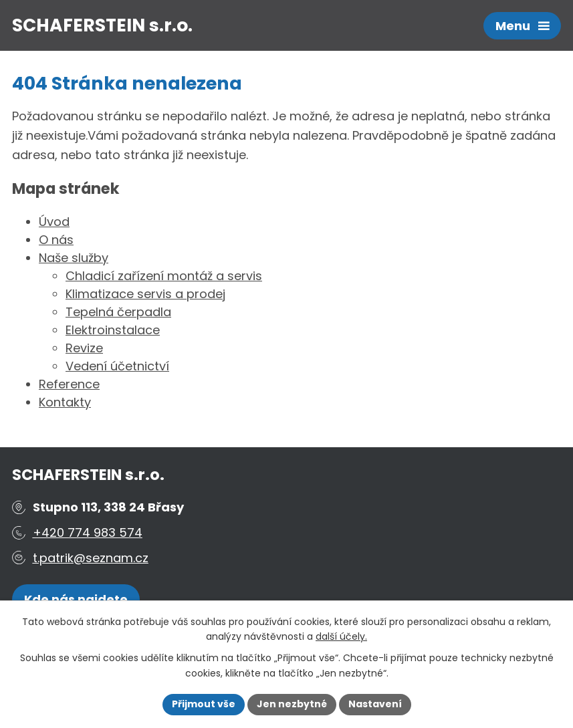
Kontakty (65, 402)
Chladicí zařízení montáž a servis (164, 276)
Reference (69, 384)
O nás (56, 240)
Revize (84, 348)
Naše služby (74, 258)
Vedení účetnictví (117, 366)
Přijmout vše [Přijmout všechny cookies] (204, 704)
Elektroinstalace (113, 330)
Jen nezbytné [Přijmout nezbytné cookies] (292, 704)
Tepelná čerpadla (118, 312)
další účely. (341, 637)
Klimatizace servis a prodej (145, 294)
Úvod (54, 222)
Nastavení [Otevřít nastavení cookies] (375, 704)
